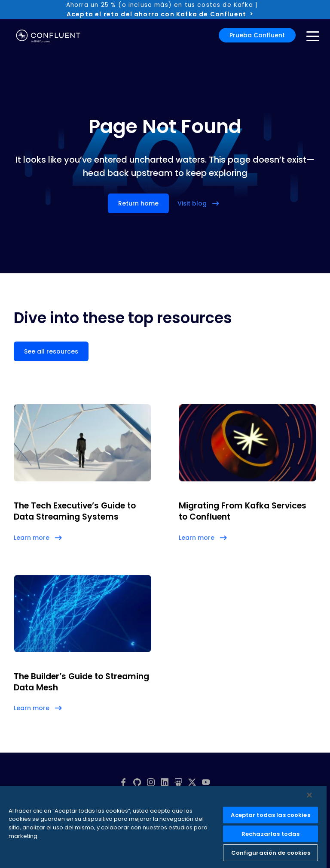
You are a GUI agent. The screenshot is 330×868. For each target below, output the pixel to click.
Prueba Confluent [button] (257, 35)
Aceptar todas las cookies (270, 815)
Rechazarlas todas (270, 834)
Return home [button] (138, 203)
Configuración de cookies (271, 853)
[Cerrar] (309, 795)
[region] (163, 827)
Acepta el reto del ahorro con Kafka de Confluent (156, 14)
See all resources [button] (51, 351)
